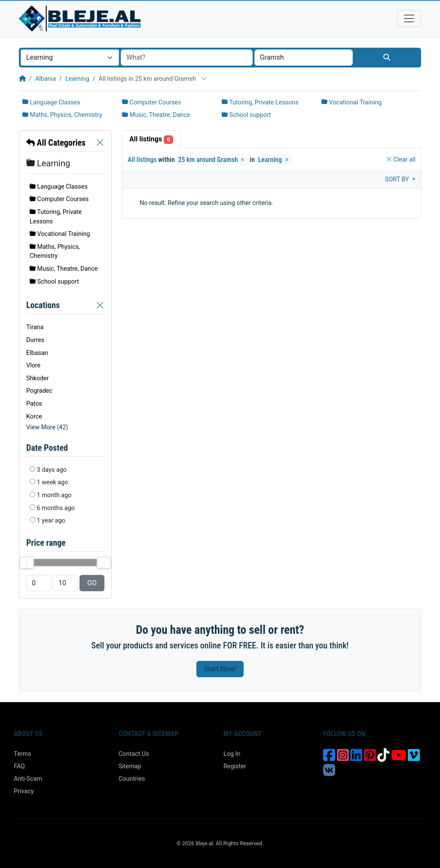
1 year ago (51, 521)
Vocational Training (351, 102)
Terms (22, 754)
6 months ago (56, 508)
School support (246, 115)
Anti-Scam (28, 779)
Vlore (33, 365)
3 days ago (52, 470)
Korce (34, 417)
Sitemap (130, 766)
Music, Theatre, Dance (156, 115)
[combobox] (70, 58)
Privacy (24, 791)
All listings (151, 139)
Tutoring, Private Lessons (260, 102)
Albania (46, 79)
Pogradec (39, 391)
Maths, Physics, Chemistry (62, 115)
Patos (34, 404)
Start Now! (220, 669)
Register (235, 766)
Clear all (401, 160)
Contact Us (134, 754)
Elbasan (37, 353)
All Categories (56, 143)
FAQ (19, 766)
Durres (35, 340)
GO (92, 583)
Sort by (398, 179)
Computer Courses (151, 102)
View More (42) (47, 427)
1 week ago (53, 482)
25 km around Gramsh (212, 160)
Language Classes (51, 102)
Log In (232, 754)
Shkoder (38, 378)
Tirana (35, 327)
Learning (77, 79)
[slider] (27, 562)
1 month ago (54, 495)
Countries (132, 779)
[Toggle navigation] (409, 18)
